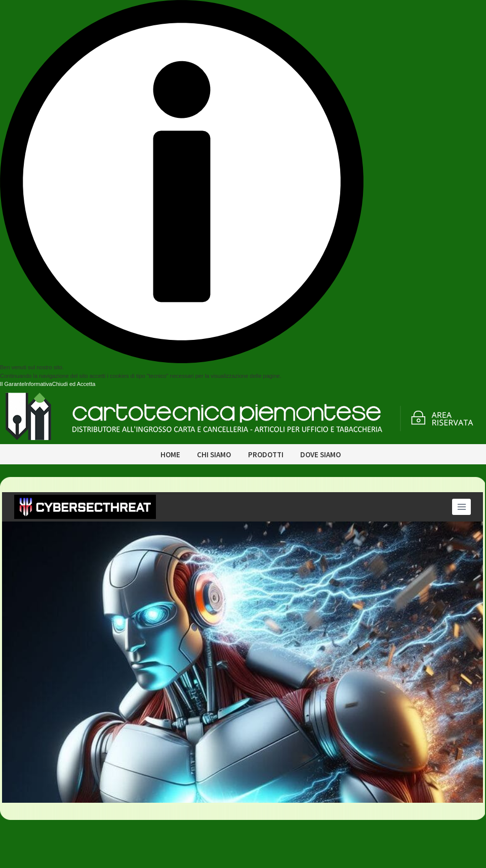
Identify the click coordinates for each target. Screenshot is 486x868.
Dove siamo (320, 454)
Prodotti (266, 454)
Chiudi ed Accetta (74, 384)
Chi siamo (214, 454)
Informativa (38, 384)
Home (170, 454)
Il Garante (12, 384)
